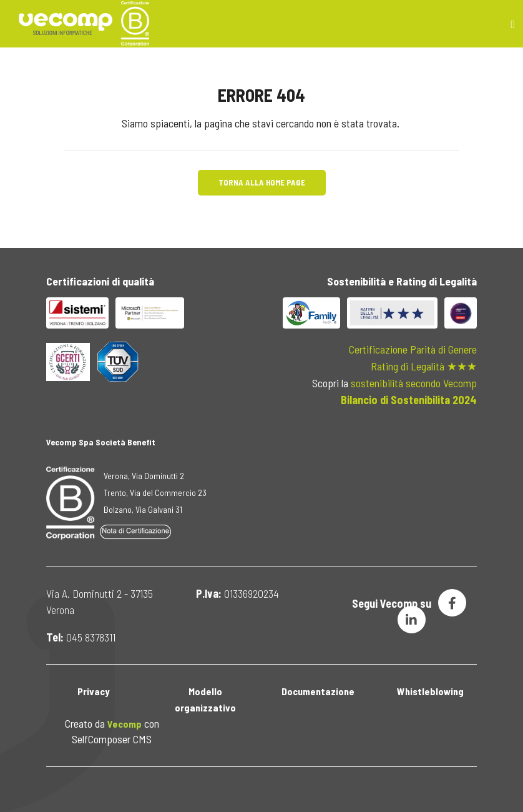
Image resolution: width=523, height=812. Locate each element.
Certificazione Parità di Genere (413, 349)
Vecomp (125, 724)
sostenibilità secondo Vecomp (414, 383)
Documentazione (318, 691)
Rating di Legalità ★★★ (424, 366)
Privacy (93, 691)
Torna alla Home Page (262, 182)
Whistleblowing (430, 691)
